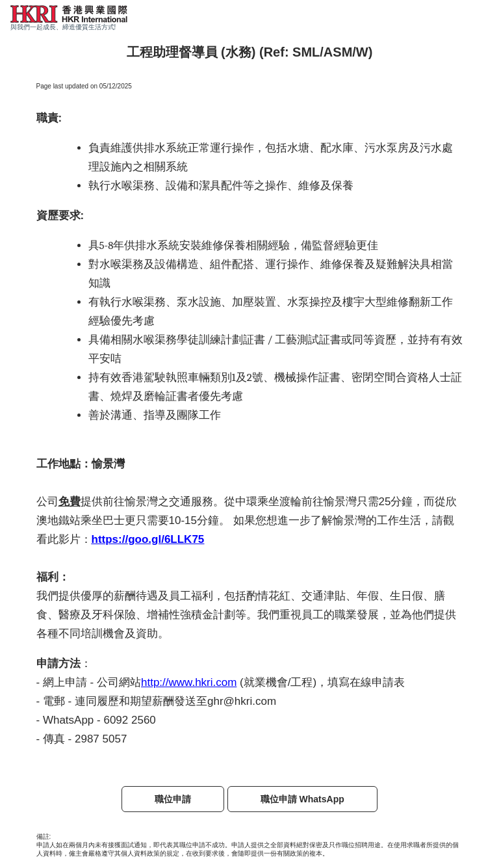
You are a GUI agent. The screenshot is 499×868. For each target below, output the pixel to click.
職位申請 (173, 799)
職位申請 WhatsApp (302, 799)
